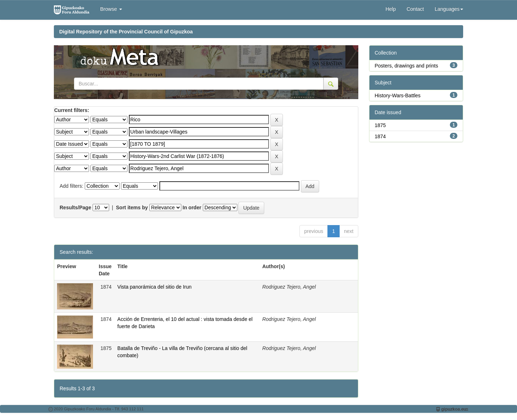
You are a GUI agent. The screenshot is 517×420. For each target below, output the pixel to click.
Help (391, 9)
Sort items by (132, 207)
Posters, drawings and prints (407, 66)
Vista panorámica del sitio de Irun (155, 287)
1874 (380, 136)
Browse (111, 9)
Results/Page (75, 207)
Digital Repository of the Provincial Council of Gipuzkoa (126, 32)
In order (192, 207)
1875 (380, 125)
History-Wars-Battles (398, 95)
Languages (449, 9)
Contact (415, 9)
